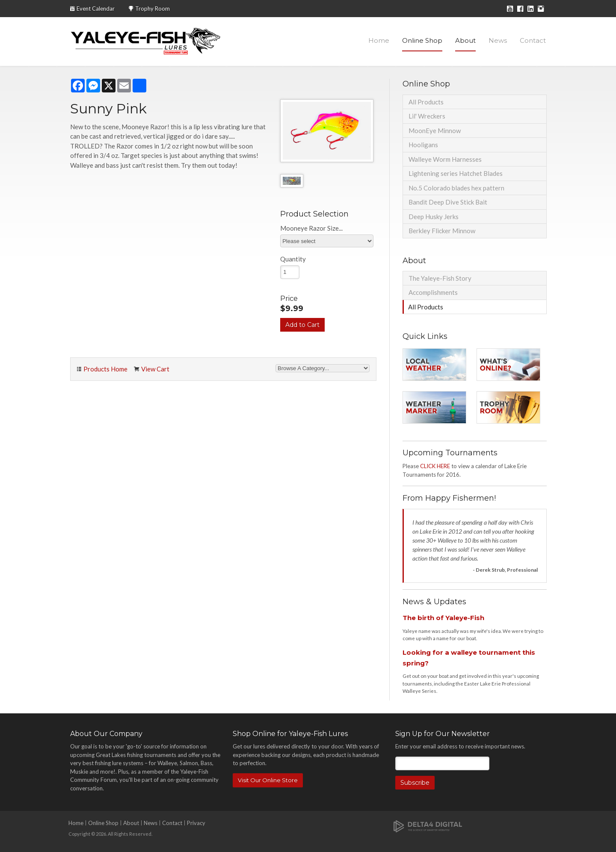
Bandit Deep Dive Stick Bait (448, 202)
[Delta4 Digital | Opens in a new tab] (428, 826)
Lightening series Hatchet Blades (456, 173)
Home (379, 40)
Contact (533, 40)
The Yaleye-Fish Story (440, 278)
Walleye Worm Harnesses (445, 159)
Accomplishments (433, 292)
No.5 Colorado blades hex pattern (456, 188)
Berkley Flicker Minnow (442, 231)
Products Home (105, 369)
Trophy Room (153, 9)
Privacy (196, 823)
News (498, 40)
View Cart (155, 369)
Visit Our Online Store (268, 780)
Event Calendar (96, 9)
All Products (426, 102)
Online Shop (422, 40)
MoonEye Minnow (435, 131)
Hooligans (423, 145)
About (465, 40)
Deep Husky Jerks (434, 217)
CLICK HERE (435, 466)
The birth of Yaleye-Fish (443, 618)
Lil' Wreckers (427, 116)
